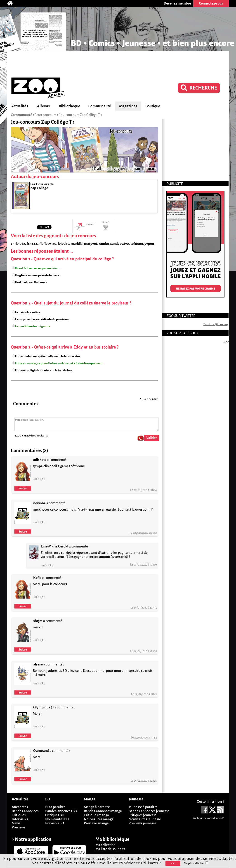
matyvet (91, 244)
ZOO (226, 342)
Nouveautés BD (57, 819)
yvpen (149, 244)
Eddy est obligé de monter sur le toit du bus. (44, 370)
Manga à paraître (97, 807)
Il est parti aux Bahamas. (31, 282)
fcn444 (32, 244)
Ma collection (105, 845)
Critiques (19, 815)
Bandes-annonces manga (103, 811)
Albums (43, 106)
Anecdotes (20, 807)
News (16, 823)
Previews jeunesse (142, 823)
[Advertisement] (118, 64)
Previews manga (96, 823)
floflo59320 (48, 244)
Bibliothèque (70, 106)
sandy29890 (120, 244)
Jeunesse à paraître (143, 807)
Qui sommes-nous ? (211, 802)
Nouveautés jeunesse (145, 819)
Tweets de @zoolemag (216, 324)
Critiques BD (55, 815)
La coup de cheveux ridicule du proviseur (42, 319)
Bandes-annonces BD (61, 811)
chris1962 (18, 244)
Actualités (20, 106)
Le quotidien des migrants (32, 326)
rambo (104, 244)
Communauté (100, 106)
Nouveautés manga (99, 819)
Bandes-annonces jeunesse (149, 811)
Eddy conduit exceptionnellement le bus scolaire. (48, 356)
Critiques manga (96, 815)
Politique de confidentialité (209, 818)
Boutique (153, 106)
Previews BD (55, 823)
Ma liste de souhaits (110, 849)
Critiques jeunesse (143, 815)
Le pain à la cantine (28, 312)
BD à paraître (55, 807)
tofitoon (137, 244)
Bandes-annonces (25, 811)
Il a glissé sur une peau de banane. (37, 275)
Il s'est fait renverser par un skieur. (38, 268)
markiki (77, 244)
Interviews (20, 819)
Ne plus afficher (196, 863)
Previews (19, 827)
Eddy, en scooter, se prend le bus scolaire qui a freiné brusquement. (59, 363)
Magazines (128, 106)
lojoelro (64, 244)
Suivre (23, 488)
